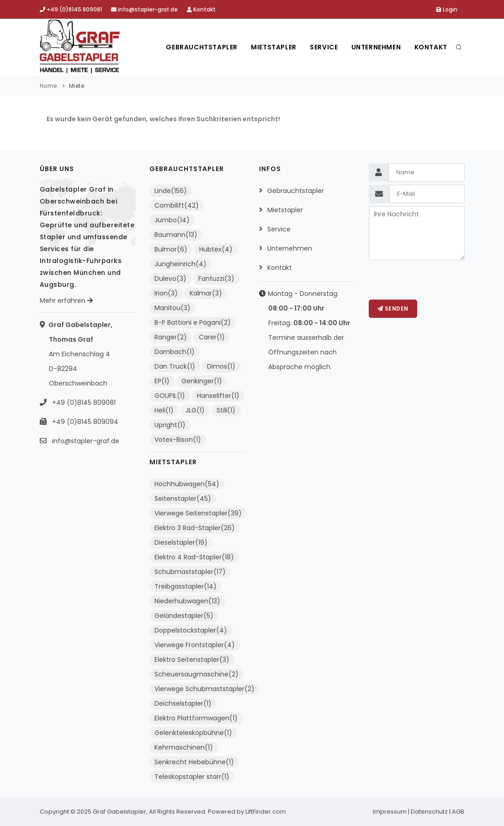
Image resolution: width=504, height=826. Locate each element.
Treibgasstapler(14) (186, 586)
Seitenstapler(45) (183, 499)
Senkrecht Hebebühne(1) (194, 762)
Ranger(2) (171, 337)
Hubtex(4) (216, 249)
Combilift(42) (177, 205)
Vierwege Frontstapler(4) (195, 645)
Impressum (390, 812)
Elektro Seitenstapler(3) (192, 660)
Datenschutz (429, 812)
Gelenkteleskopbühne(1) (193, 733)
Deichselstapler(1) (183, 703)
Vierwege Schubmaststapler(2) (204, 689)
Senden (393, 308)
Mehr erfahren (66, 300)
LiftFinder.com (266, 812)
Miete (77, 86)
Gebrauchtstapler (200, 47)
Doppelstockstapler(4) (191, 630)
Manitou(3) (172, 308)
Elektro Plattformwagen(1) (196, 718)
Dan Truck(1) (175, 366)
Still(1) (226, 410)
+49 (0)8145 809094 (84, 422)
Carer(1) (212, 337)
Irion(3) (166, 293)
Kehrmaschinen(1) (184, 747)
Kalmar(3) (206, 293)
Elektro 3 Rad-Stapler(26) (195, 528)
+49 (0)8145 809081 (71, 9)
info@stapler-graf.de (144, 9)
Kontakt (201, 9)
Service (323, 47)
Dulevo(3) (170, 279)
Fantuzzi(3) (216, 279)
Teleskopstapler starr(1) (192, 777)
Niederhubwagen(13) (187, 601)
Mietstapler (273, 47)
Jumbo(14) (172, 220)
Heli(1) (164, 410)
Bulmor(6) (171, 249)
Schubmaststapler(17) (190, 572)
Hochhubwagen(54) (187, 484)
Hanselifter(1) (218, 396)
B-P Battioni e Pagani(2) (193, 322)
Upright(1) (170, 425)
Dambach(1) (175, 352)
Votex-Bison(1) (178, 440)
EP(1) (162, 381)
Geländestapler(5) (184, 616)
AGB (458, 812)
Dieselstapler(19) (181, 542)
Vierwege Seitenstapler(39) (198, 513)
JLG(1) (195, 410)
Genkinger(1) (202, 381)
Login (447, 9)
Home (48, 86)
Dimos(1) (221, 366)
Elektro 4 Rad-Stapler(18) (194, 557)
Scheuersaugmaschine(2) (196, 674)
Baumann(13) (176, 235)
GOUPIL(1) (170, 396)
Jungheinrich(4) (180, 264)
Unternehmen (376, 47)
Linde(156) (171, 191)
